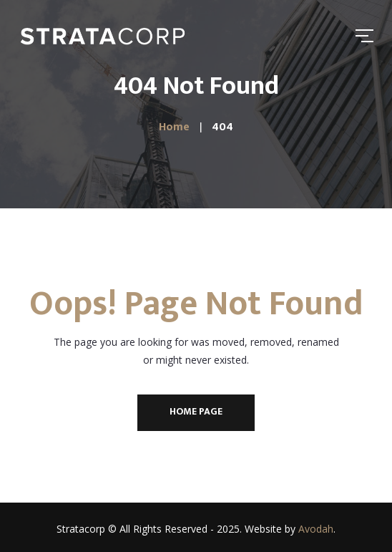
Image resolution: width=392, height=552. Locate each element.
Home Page (196, 411)
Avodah (316, 529)
